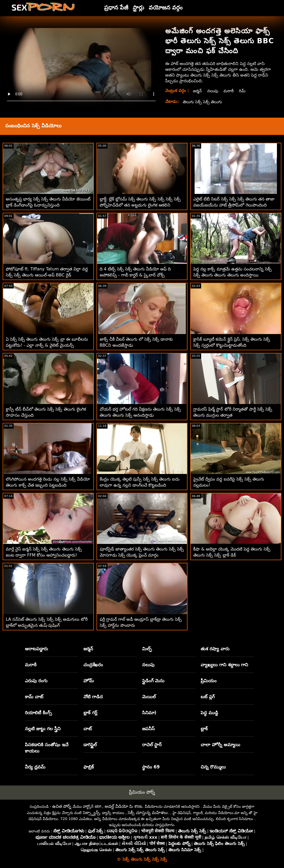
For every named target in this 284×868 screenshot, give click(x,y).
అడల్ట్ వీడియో (116, 806)
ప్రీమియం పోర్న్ (142, 792)
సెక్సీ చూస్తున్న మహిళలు (148, 813)
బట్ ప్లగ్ (208, 697)
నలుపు (213, 91)
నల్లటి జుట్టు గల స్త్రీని (43, 729)
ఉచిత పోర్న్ (62, 806)
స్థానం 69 (151, 767)
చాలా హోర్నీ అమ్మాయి (220, 745)
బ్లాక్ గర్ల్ (90, 713)
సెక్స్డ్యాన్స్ (91, 813)
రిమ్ (244, 91)
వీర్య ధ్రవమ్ (35, 767)
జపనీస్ (148, 729)
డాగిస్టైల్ (90, 745)
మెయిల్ (149, 697)
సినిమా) (149, 713)
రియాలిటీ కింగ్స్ (38, 713)
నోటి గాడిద (93, 697)
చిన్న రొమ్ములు (213, 767)
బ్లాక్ (204, 729)
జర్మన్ (198, 91)
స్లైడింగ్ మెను (153, 681)
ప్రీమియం (209, 681)
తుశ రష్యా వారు (215, 649)
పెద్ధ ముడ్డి (209, 713)
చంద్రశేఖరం (93, 665)
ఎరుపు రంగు (36, 681)
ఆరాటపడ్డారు (36, 649)
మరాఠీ (230, 91)
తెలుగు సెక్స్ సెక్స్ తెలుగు (203, 102)
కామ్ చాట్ (34, 697)
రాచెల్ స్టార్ (152, 745)
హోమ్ (89, 681)
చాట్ (88, 729)
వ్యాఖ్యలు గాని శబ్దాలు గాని (224, 665)
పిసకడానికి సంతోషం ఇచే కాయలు (47, 748)
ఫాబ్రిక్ (89, 767)
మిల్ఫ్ (147, 649)
